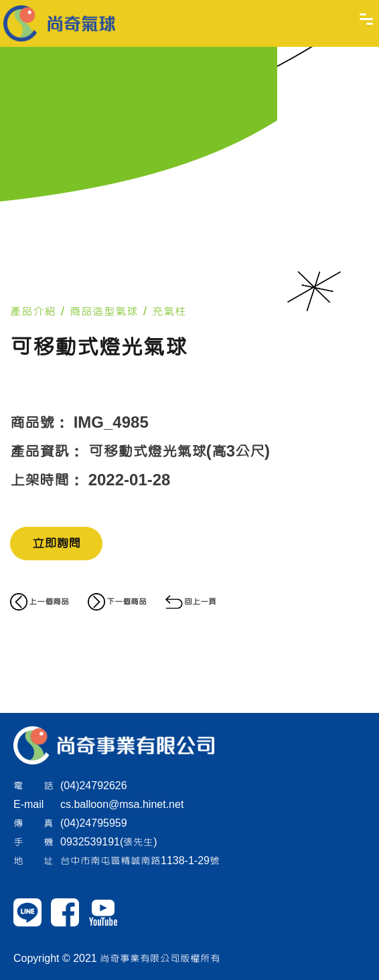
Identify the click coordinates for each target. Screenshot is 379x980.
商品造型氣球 (104, 312)
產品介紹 (33, 312)
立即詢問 (56, 544)
